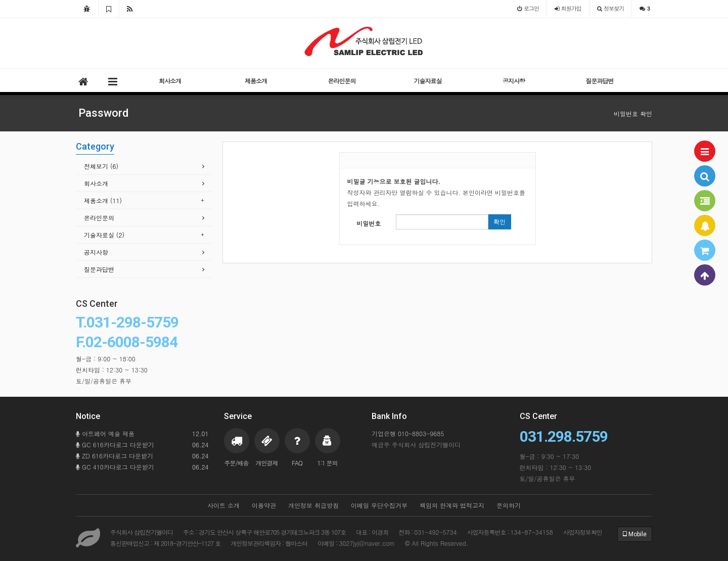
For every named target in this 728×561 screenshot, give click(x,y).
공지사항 (514, 81)
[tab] (144, 167)
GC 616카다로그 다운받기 (142, 445)
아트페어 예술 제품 (142, 434)
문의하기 (509, 505)
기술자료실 (428, 81)
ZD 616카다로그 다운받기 (142, 456)
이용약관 (264, 505)
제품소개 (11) (103, 200)
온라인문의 (342, 81)
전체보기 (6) (101, 166)
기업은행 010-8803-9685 (408, 433)
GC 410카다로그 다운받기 (142, 467)
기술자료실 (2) (104, 235)
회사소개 (170, 81)
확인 (499, 222)
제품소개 (256, 81)
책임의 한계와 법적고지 (452, 505)
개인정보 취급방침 (313, 505)
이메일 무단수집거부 (379, 505)
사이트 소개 (223, 505)
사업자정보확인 (583, 532)
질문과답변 (600, 81)
